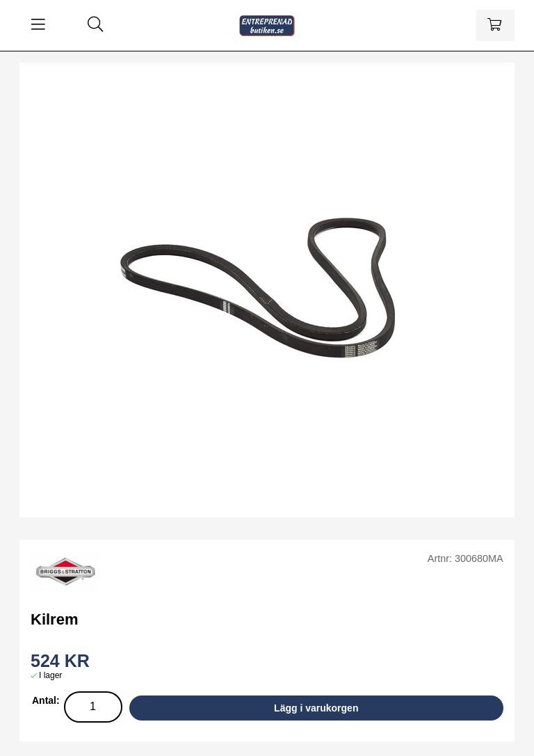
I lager (50, 675)
